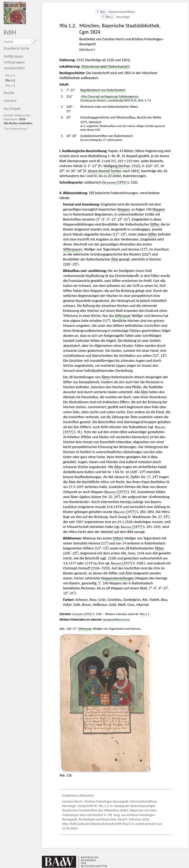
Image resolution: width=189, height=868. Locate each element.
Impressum (10, 119)
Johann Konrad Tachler (104, 171)
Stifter (155, 224)
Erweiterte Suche (17, 48)
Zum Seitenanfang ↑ (17, 129)
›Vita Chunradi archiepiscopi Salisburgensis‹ (110, 97)
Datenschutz (23, 115)
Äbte (115, 259)
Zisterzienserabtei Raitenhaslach (105, 66)
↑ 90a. (101, 12)
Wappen (124, 209)
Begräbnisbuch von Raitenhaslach (103, 90)
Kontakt (8, 115)
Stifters (118, 538)
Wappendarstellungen (117, 578)
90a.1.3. (11, 86)
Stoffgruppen (13, 56)
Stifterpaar (123, 316)
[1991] (114, 182)
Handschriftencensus (116, 620)
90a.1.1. (11, 75)
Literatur (10, 101)
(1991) (82, 614)
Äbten (106, 377)
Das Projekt (12, 109)
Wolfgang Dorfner (116, 166)
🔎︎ (35, 42)
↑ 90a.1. (107, 17)
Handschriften (14, 68)
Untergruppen (14, 62)
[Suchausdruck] (18, 42)
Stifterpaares (73, 249)
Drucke (9, 93)
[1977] (116, 492)
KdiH (10, 32)
